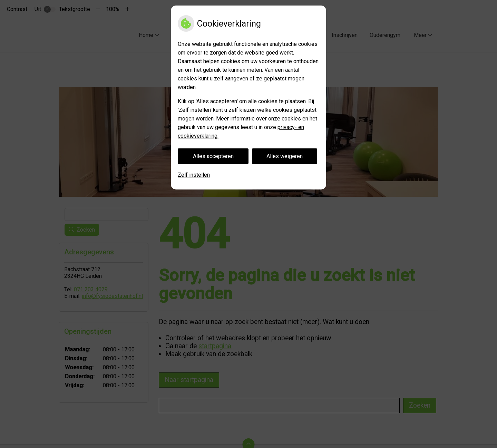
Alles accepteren (213, 156)
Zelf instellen (194, 175)
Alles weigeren (285, 156)
